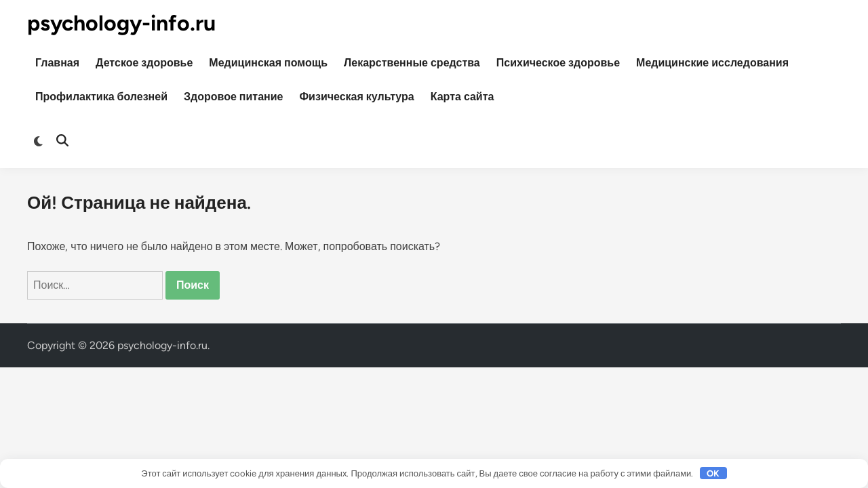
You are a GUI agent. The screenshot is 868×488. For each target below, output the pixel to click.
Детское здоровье (144, 63)
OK (713, 473)
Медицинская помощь (268, 63)
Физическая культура (356, 97)
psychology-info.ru (121, 23)
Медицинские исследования (712, 63)
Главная (57, 63)
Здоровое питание (233, 97)
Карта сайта (462, 97)
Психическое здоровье (558, 63)
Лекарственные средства (412, 63)
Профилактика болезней (101, 97)
